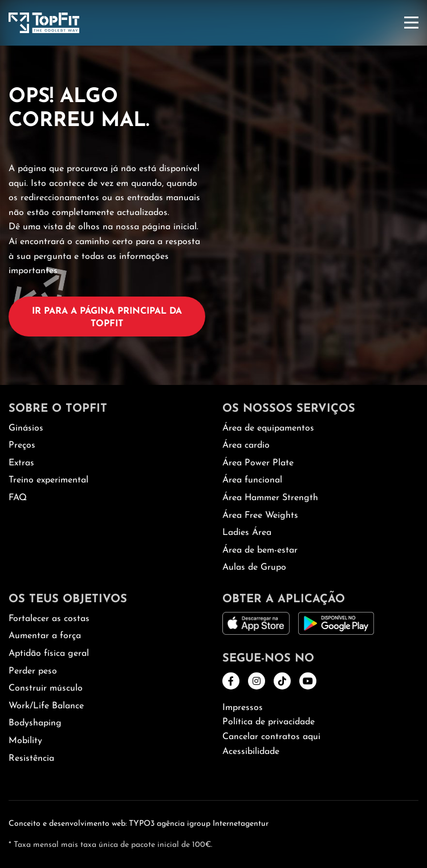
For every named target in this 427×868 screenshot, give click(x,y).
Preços (22, 445)
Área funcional (252, 480)
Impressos (243, 708)
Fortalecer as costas (49, 619)
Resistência (31, 759)
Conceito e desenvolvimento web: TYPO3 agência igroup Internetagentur (139, 824)
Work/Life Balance (46, 706)
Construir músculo (46, 688)
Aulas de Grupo (254, 567)
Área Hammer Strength (270, 498)
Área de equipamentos (268, 428)
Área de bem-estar (260, 550)
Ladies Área (247, 533)
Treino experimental (48, 480)
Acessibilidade (251, 752)
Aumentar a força (45, 636)
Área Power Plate (258, 463)
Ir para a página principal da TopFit (107, 318)
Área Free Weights (260, 516)
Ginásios (26, 428)
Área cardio (246, 445)
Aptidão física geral (49, 654)
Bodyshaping (35, 723)
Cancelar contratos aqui (271, 737)
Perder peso (33, 671)
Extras (21, 463)
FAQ (18, 498)
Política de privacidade (269, 722)
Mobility (25, 741)
